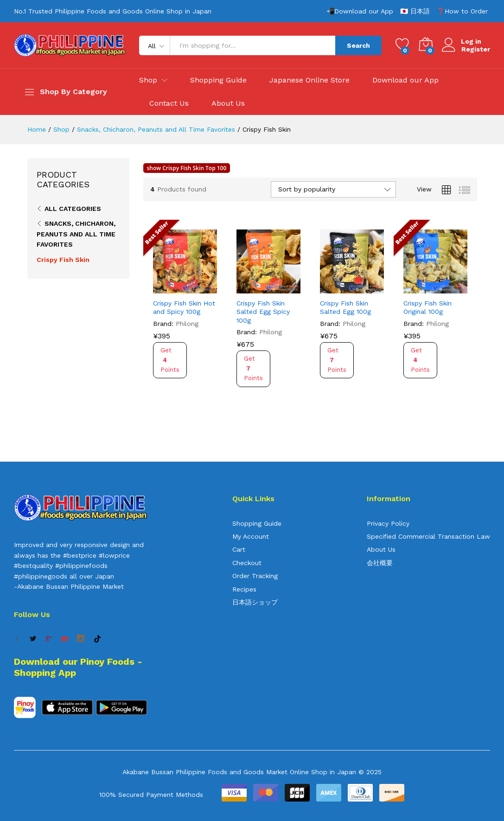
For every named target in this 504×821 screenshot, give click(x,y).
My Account (251, 536)
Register (476, 49)
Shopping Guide (218, 80)
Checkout (247, 563)
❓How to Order (462, 11)
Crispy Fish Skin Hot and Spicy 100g (184, 307)
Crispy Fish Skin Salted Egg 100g (345, 307)
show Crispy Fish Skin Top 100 (187, 168)
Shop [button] (148, 80)
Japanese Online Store (309, 80)
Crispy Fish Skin (63, 260)
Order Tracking (255, 576)
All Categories (73, 209)
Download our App (405, 80)
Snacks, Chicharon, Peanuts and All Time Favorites (76, 234)
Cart (239, 549)
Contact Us (169, 103)
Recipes (244, 589)
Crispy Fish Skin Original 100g (427, 307)
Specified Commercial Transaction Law (428, 536)
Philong (187, 324)
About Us (228, 103)
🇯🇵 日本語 (415, 11)
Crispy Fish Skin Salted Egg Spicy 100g (263, 312)
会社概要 (380, 563)
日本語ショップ (255, 602)
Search (358, 45)
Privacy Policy (388, 523)
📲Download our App (360, 11)
